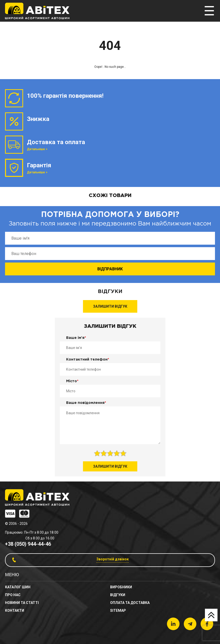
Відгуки (118, 595)
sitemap (118, 610)
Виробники (121, 587)
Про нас (13, 595)
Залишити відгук (110, 306)
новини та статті (22, 603)
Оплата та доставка (130, 603)
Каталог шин (18, 587)
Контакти (15, 610)
